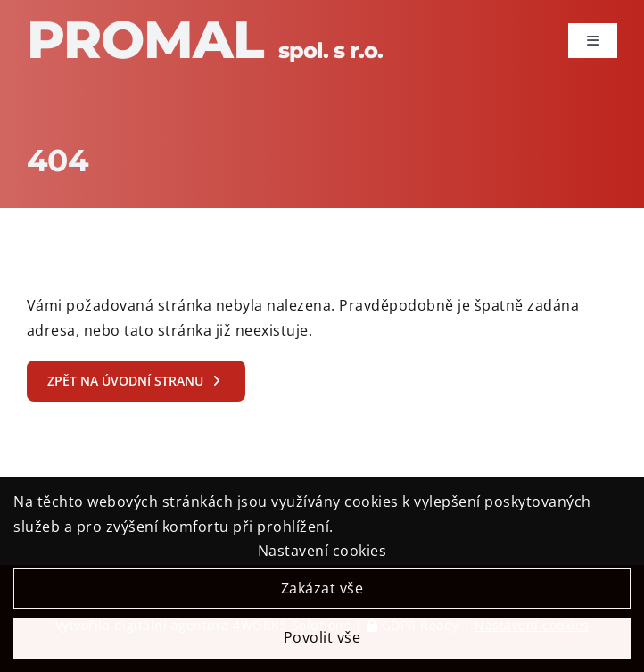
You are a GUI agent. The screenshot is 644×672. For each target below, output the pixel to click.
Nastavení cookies (322, 562)
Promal (205, 40)
